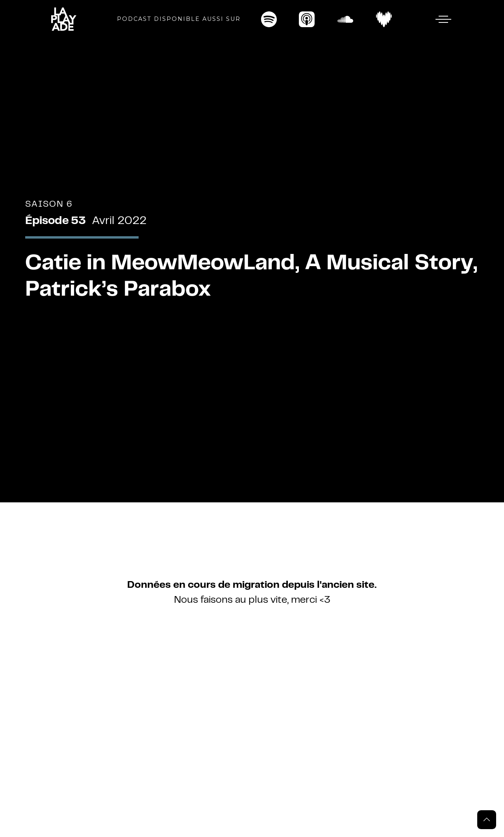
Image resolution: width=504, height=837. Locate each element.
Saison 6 (49, 205)
